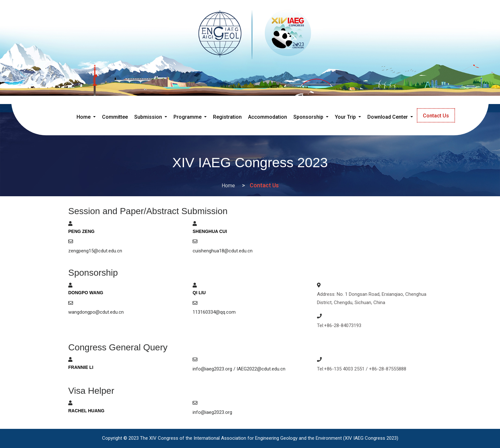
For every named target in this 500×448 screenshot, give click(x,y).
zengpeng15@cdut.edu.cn (95, 251)
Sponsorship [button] (309, 117)
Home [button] (87, 116)
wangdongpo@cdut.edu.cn (96, 312)
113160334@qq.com (214, 312)
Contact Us (436, 116)
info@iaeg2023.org (212, 412)
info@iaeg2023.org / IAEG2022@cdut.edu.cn (239, 369)
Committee (115, 117)
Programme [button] (188, 117)
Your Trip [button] (346, 117)
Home (228, 186)
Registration (227, 117)
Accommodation (268, 117)
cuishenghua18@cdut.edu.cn (223, 251)
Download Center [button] (388, 117)
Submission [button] (149, 117)
